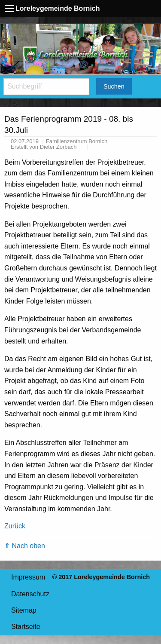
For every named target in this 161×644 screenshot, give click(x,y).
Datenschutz (30, 594)
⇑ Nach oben (25, 546)
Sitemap (24, 610)
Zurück (15, 526)
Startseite (26, 627)
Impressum (28, 577)
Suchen (114, 86)
